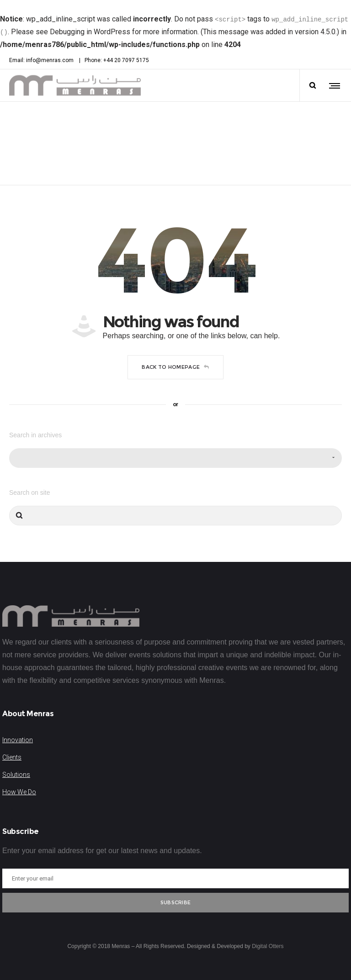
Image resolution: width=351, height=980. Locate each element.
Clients (12, 757)
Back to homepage (175, 367)
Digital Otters (268, 946)
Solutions (16, 775)
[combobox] (175, 458)
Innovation (18, 740)
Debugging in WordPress (90, 32)
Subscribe (176, 902)
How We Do (19, 792)
